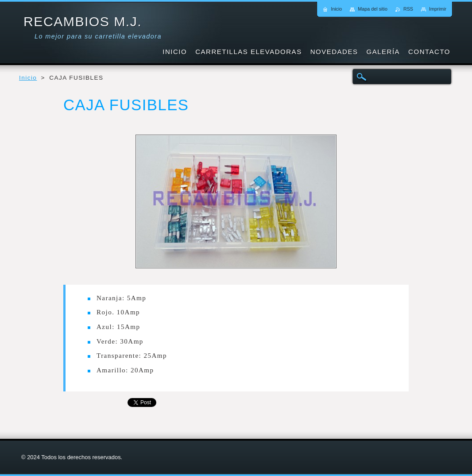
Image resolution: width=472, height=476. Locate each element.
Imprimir (438, 9)
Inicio (28, 78)
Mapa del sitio (373, 9)
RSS (408, 9)
